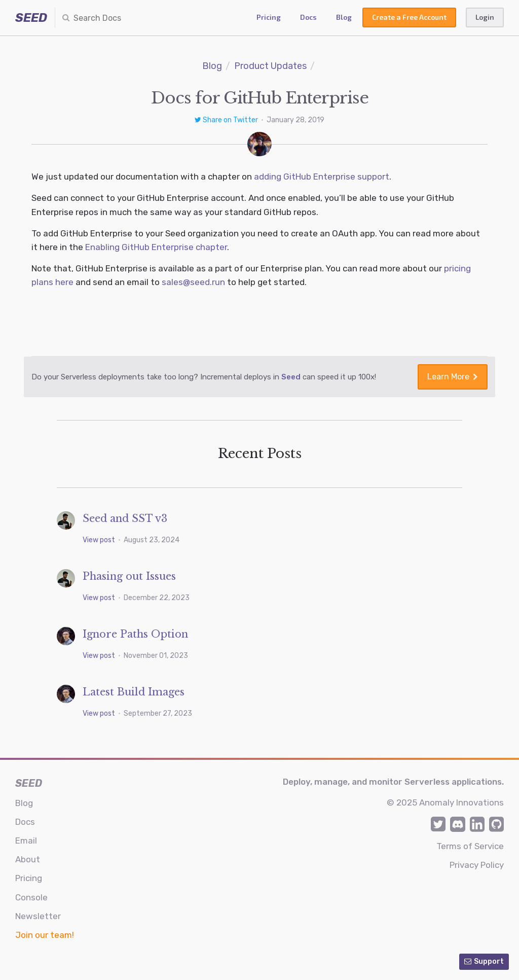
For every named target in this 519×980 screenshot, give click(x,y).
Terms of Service (470, 846)
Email (26, 841)
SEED (31, 18)
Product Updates (270, 66)
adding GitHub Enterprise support (322, 177)
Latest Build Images (134, 692)
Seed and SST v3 (125, 518)
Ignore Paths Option (135, 634)
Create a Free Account (409, 17)
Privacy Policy (477, 865)
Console (31, 897)
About (28, 859)
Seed (291, 377)
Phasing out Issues (129, 576)
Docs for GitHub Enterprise (260, 98)
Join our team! (45, 935)
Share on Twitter (227, 120)
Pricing (269, 17)
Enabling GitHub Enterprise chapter (156, 247)
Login (485, 17)
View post (100, 540)
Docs (308, 17)
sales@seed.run (193, 282)
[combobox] (115, 18)
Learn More (453, 377)
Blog (344, 17)
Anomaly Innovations (461, 802)
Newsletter (38, 916)
